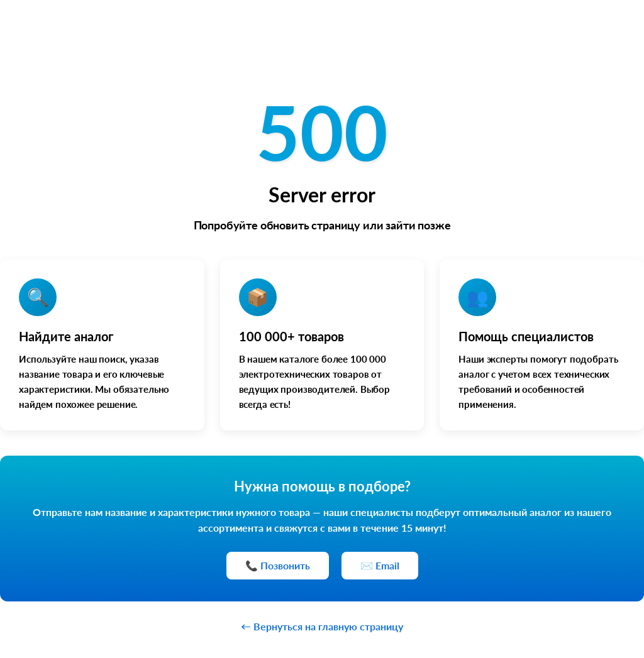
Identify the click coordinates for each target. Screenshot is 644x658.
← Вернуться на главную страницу (322, 626)
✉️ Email (380, 565)
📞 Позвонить (278, 565)
